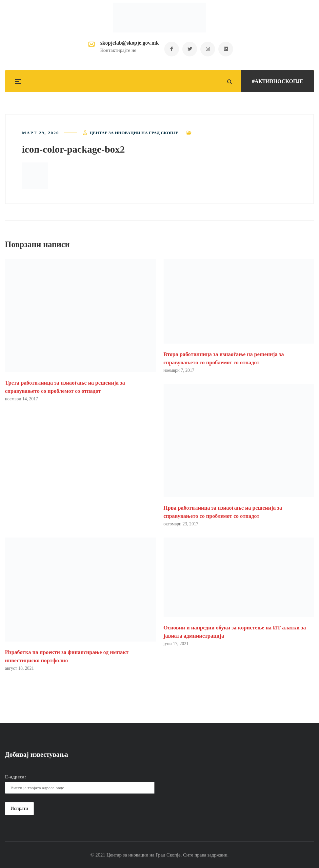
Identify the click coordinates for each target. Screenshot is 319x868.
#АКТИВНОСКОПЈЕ (278, 81)
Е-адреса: (16, 777)
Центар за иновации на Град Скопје (134, 133)
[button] (35, 176)
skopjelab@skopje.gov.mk (130, 43)
